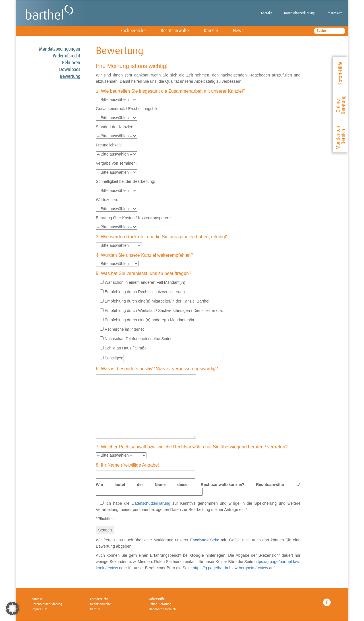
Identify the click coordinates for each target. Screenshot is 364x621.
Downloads (70, 70)
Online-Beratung (160, 604)
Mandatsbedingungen (60, 49)
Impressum (335, 13)
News (238, 31)
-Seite (205, 540)
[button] (13, 608)
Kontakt (266, 13)
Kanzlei (211, 31)
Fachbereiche (133, 31)
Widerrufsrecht (66, 56)
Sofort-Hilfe (157, 599)
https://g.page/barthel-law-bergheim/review (230, 568)
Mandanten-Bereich (162, 609)
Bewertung (70, 76)
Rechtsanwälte (175, 31)
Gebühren (71, 63)
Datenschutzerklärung (299, 13)
